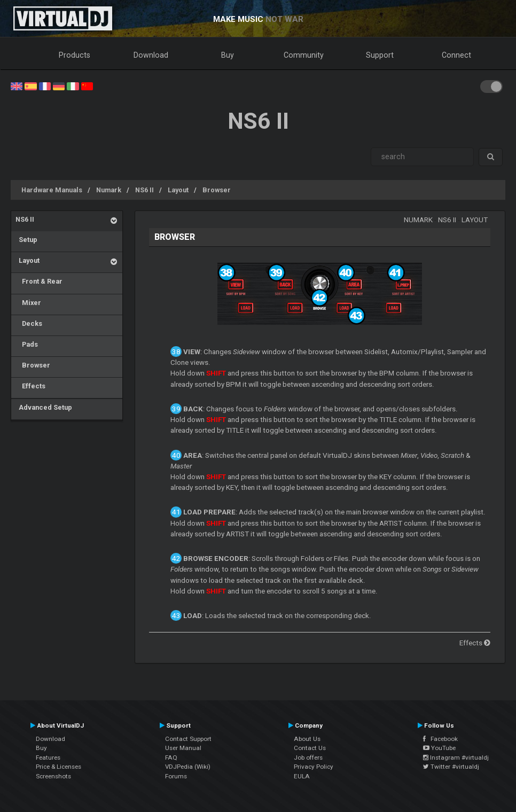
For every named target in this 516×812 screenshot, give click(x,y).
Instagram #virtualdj (456, 758)
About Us (307, 739)
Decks (29, 323)
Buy (228, 55)
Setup (26, 240)
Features (48, 758)
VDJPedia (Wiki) (188, 767)
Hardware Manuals (52, 190)
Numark (109, 190)
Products (75, 55)
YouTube (439, 748)
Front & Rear (39, 281)
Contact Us (310, 748)
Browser (217, 190)
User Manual (183, 748)
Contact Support (188, 739)
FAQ (171, 758)
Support (380, 55)
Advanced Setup (44, 407)
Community (304, 55)
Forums (176, 776)
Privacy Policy (314, 767)
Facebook (440, 739)
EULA (302, 776)
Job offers (308, 758)
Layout (178, 190)
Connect (456, 55)
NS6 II (144, 190)
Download (151, 55)
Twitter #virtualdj (451, 767)
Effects (30, 386)
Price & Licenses (58, 767)
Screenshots (53, 776)
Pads (27, 344)
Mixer (28, 303)
